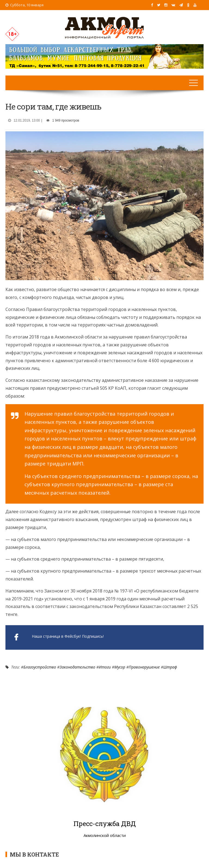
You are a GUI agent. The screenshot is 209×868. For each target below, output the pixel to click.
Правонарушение (144, 667)
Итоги (105, 667)
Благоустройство (40, 667)
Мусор (120, 667)
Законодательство (77, 667)
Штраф (170, 667)
